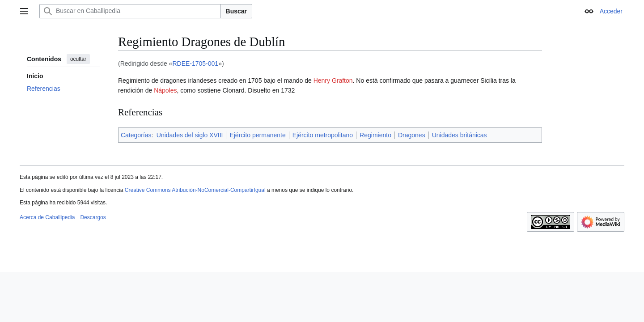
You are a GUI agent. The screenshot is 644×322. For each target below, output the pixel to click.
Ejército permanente (257, 135)
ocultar (78, 59)
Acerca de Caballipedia (47, 217)
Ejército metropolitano (323, 135)
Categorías (136, 135)
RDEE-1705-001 (195, 64)
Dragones (412, 135)
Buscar (236, 11)
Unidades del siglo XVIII (190, 135)
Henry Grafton (333, 80)
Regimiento (375, 135)
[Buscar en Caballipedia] (130, 11)
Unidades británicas (460, 135)
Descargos (93, 217)
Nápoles (165, 90)
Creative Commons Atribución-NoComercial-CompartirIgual (195, 190)
